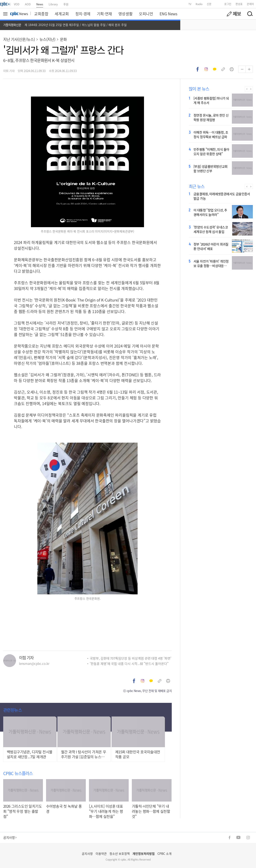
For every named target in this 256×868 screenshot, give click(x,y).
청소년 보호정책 (120, 854)
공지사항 (10, 837)
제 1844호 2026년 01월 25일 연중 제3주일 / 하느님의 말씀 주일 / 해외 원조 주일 (76, 25)
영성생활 (125, 14)
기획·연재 (104, 14)
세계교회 (62, 14)
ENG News (168, 14)
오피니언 (146, 14)
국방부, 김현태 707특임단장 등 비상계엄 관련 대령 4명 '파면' (131, 658)
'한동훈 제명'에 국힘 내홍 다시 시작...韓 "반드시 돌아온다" (129, 664)
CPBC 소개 (164, 854)
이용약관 (101, 854)
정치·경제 (83, 14)
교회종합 (41, 14)
